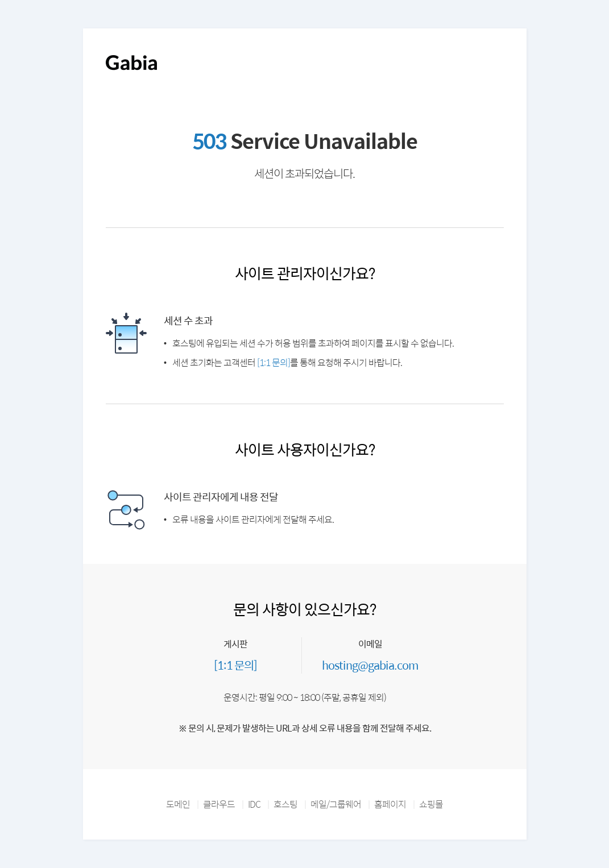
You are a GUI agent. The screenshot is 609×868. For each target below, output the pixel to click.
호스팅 (285, 804)
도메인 (178, 804)
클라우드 (219, 804)
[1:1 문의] (274, 362)
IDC (254, 804)
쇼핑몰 (431, 804)
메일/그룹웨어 (336, 804)
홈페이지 (390, 804)
